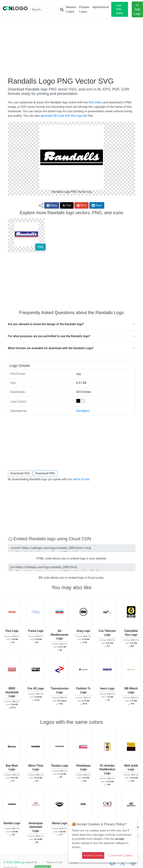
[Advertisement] (72, 48)
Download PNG (45, 473)
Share (52, 205)
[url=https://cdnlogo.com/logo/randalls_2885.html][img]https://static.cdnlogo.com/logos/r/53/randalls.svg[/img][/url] (72, 567)
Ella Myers (83, 411)
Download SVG (20, 473)
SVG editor (95, 102)
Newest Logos (71, 9)
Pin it (81, 205)
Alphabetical (101, 7)
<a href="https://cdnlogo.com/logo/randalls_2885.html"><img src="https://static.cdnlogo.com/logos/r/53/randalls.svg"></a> (72, 548)
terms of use (81, 479)
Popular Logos (84, 9)
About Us (32, 862)
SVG (40, 247)
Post (67, 205)
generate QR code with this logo (62, 116)
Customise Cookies (120, 855)
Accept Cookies (93, 855)
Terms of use (54, 862)
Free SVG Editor (120, 9)
